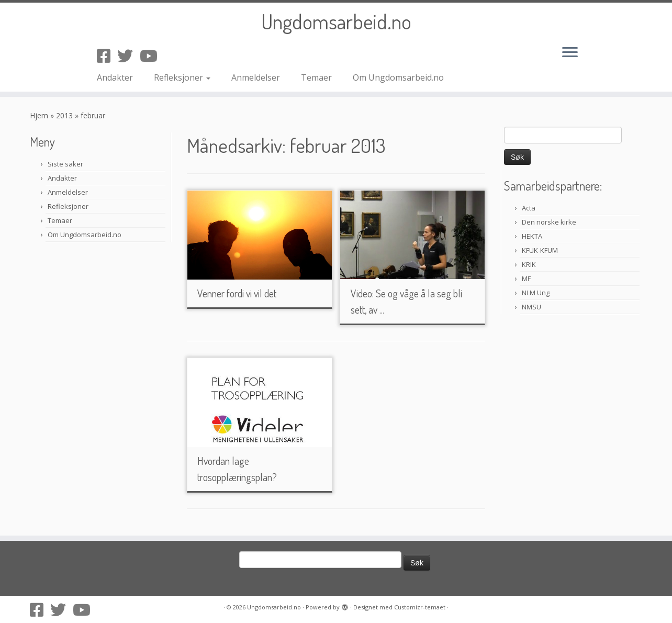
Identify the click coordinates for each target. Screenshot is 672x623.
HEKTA (532, 236)
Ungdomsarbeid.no (336, 21)
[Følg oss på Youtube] (152, 56)
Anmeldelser (256, 77)
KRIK (529, 264)
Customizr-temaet (420, 607)
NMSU (531, 307)
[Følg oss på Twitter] (128, 56)
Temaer (316, 77)
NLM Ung (536, 293)
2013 (64, 115)
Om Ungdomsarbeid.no (398, 77)
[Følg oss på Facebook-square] (107, 56)
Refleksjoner (182, 77)
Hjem (39, 115)
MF (526, 279)
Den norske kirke (549, 222)
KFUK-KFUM (540, 250)
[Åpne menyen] (570, 53)
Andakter (115, 77)
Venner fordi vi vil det (237, 293)
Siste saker (65, 164)
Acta (529, 208)
